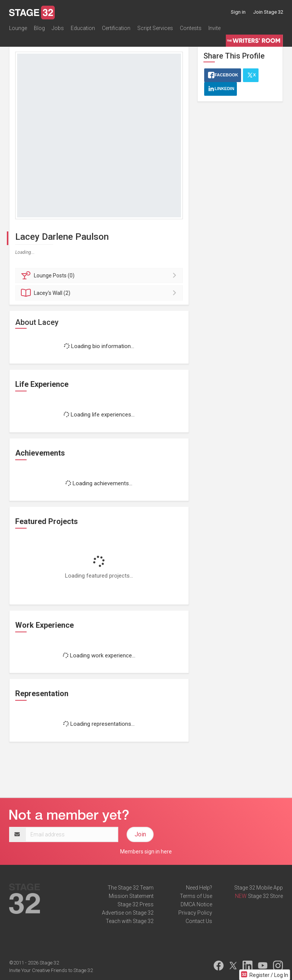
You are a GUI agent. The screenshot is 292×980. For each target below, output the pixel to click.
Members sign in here (146, 852)
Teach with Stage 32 (130, 921)
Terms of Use (196, 896)
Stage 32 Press (136, 904)
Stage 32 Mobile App (259, 888)
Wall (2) (100, 293)
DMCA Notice (196, 904)
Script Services (155, 28)
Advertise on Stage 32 (128, 913)
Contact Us (199, 921)
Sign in (238, 12)
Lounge (18, 28)
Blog (39, 28)
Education (83, 28)
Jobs (58, 28)
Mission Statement (131, 896)
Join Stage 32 (268, 12)
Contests (191, 28)
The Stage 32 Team (131, 888)
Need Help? (199, 888)
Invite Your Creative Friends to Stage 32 (51, 970)
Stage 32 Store (265, 896)
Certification (116, 28)
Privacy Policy (195, 913)
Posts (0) (100, 275)
